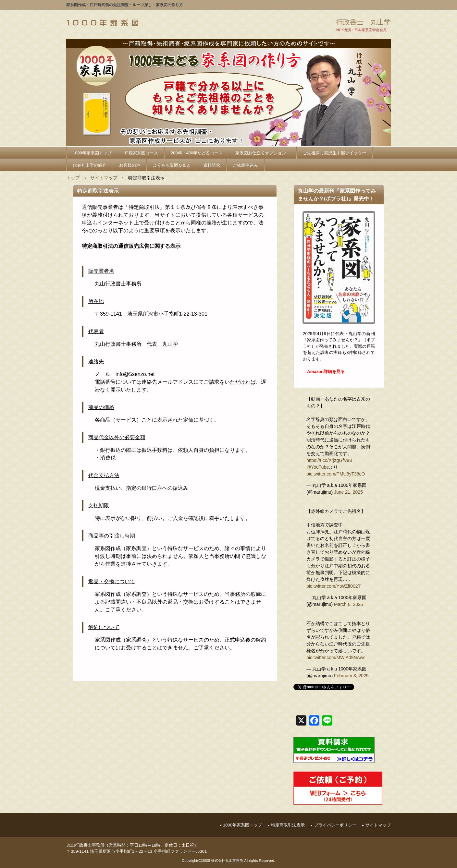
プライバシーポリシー (335, 825)
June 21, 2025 (348, 492)
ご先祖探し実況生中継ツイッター (334, 153)
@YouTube (318, 467)
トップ (73, 178)
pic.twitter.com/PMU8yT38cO (336, 474)
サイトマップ (104, 178)
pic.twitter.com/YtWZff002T (333, 586)
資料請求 (212, 165)
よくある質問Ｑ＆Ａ (172, 165)
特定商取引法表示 (288, 825)
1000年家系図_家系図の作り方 (103, 23)
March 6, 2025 (349, 604)
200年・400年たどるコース (197, 153)
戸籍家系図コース (141, 153)
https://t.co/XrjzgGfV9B (329, 460)
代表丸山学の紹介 (90, 165)
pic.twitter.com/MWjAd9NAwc (336, 657)
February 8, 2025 (351, 676)
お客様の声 (130, 165)
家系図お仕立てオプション (263, 153)
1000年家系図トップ (92, 153)
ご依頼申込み (245, 165)
